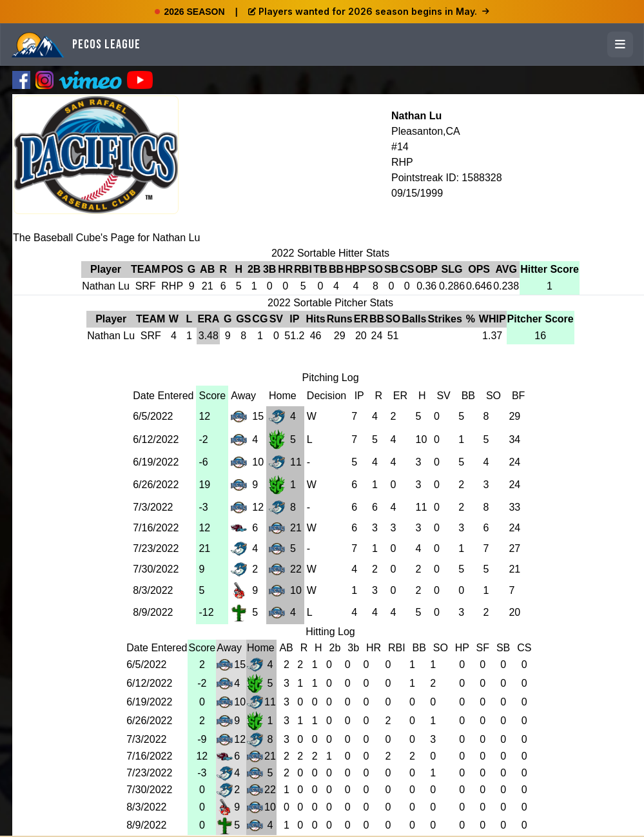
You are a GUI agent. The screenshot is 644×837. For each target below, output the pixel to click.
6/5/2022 (153, 416)
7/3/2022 (153, 507)
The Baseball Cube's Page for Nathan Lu (106, 238)
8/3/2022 (153, 590)
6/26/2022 (156, 485)
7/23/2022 (156, 548)
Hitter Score (550, 269)
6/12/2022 (156, 439)
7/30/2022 (156, 569)
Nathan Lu (416, 116)
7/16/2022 (156, 528)
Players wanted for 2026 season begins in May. (369, 11)
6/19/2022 (156, 462)
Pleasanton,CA (426, 131)
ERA (208, 319)
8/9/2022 (153, 612)
